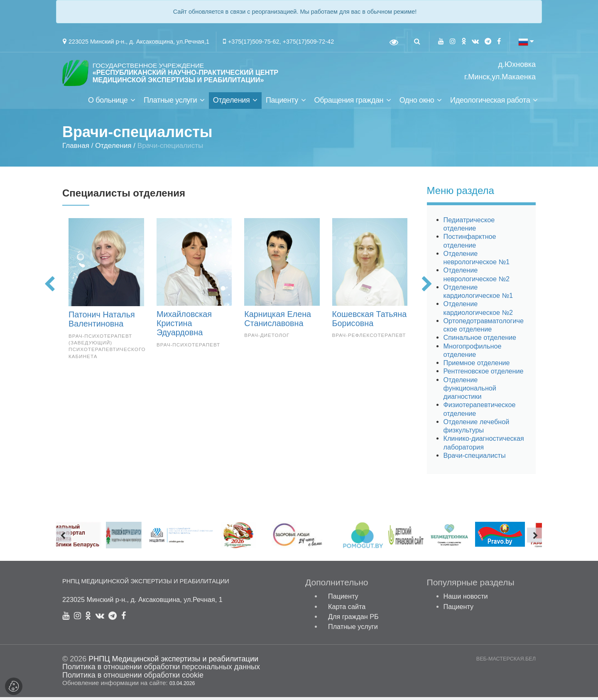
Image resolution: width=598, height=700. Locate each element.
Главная (76, 149)
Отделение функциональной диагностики (470, 391)
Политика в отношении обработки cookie (133, 678)
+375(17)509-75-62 (254, 42)
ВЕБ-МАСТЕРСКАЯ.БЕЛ (506, 662)
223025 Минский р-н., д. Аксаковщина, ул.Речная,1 (139, 42)
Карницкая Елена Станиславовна (278, 322)
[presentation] (50, 288)
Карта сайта (347, 609)
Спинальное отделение (480, 341)
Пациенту (282, 103)
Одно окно (417, 103)
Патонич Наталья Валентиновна (102, 322)
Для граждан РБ (353, 619)
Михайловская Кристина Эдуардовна (184, 326)
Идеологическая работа (490, 103)
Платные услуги (170, 103)
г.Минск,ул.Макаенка (500, 77)
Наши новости (466, 599)
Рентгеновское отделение (484, 374)
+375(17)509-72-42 (309, 42)
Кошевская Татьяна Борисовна (370, 322)
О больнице (108, 103)
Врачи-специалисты (475, 458)
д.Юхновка (517, 65)
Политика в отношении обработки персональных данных (161, 670)
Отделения (232, 103)
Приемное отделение (477, 366)
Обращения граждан (349, 103)
